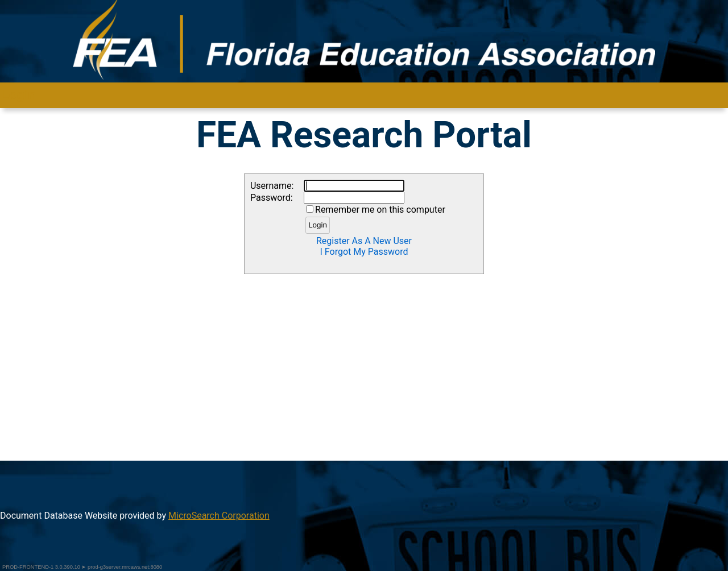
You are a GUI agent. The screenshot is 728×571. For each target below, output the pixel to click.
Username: (272, 186)
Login (318, 225)
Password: (272, 198)
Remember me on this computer (380, 210)
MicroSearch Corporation (219, 516)
